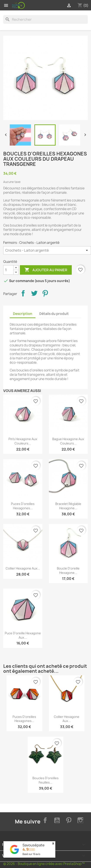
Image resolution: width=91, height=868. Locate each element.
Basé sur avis (31, 854)
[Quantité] (8, 270)
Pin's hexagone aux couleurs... (23, 441)
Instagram (80, 820)
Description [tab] (23, 314)
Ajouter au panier (46, 270)
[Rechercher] (45, 19)
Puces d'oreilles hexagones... (23, 506)
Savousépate (34, 845)
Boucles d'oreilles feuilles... (45, 780)
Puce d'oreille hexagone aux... (23, 635)
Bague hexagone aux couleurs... (68, 441)
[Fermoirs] (47, 250)
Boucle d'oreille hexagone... (68, 570)
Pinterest (45, 293)
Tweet (34, 293)
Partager (23, 293)
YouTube (56, 820)
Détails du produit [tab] (54, 314)
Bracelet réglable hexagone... (68, 506)
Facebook (44, 820)
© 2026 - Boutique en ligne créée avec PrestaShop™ (44, 864)
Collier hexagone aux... (23, 568)
